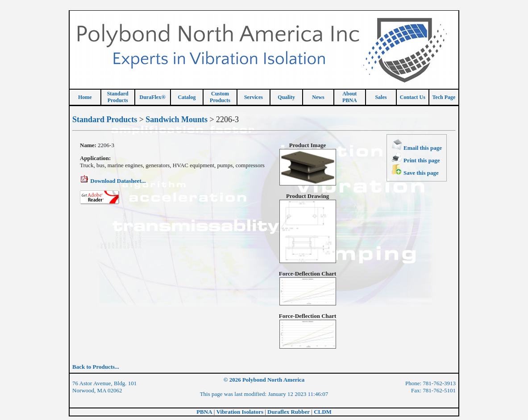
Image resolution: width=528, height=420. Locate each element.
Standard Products (105, 119)
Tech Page (444, 97)
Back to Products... (96, 367)
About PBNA (350, 97)
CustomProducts (220, 97)
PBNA (204, 412)
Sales (381, 97)
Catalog (187, 97)
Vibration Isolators (240, 412)
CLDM (323, 412)
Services (254, 97)
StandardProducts (118, 97)
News (318, 97)
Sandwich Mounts (177, 119)
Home (85, 97)
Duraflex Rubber (289, 412)
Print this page (416, 160)
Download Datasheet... (113, 181)
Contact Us (413, 97)
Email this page (417, 148)
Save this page (415, 173)
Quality (286, 97)
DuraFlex (153, 97)
